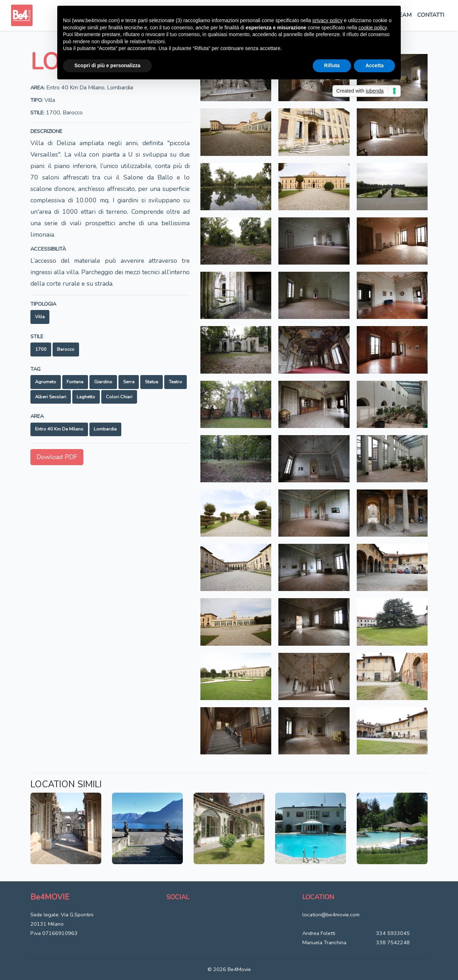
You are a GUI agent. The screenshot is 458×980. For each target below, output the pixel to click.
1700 (41, 349)
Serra (129, 382)
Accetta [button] (374, 65)
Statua (152, 382)
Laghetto (86, 397)
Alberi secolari (51, 397)
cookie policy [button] (373, 28)
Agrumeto (46, 382)
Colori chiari (119, 397)
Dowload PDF (57, 457)
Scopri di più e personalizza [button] (107, 65)
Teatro (176, 382)
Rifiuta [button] (332, 65)
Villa (40, 317)
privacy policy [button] (327, 20)
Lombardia (105, 429)
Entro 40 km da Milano (59, 429)
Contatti (431, 15)
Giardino (103, 382)
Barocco (66, 349)
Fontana (75, 382)
